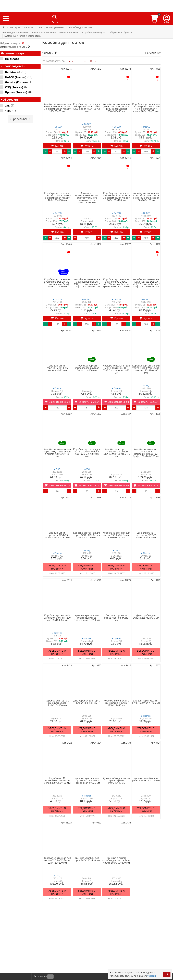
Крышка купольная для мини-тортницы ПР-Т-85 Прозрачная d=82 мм (116, 369)
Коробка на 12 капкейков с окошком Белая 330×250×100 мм (57, 780)
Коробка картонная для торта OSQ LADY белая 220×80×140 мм (116, 535)
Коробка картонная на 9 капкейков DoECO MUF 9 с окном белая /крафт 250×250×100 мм (116, 283)
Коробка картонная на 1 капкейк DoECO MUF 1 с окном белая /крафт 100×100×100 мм (57, 197)
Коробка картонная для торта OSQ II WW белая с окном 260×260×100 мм (87, 453)
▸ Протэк (57, 388)
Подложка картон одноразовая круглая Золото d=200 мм (87, 368)
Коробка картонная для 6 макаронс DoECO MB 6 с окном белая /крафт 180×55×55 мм (57, 108)
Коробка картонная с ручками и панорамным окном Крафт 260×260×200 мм (146, 453)
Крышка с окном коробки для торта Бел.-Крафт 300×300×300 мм (116, 860)
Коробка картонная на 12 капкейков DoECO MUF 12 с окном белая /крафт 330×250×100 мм (146, 283)
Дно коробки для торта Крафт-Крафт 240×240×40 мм (116, 780)
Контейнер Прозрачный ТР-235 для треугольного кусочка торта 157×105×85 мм (87, 198)
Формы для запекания (16, 32)
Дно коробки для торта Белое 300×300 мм (87, 702)
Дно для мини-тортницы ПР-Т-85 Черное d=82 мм (57, 368)
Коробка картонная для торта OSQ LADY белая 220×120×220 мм (57, 860)
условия (152, 976)
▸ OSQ (146, 386)
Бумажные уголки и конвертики (23, 36)
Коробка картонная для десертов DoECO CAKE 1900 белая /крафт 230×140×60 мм (116, 108)
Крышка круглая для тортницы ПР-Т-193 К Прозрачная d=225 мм (87, 780)
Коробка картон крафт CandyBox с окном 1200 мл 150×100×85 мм (57, 618)
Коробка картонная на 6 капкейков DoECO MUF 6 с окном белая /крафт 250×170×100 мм (87, 283)
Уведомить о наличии (57, 567)
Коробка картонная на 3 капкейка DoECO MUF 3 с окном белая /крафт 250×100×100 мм (57, 283)
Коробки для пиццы (94, 32)
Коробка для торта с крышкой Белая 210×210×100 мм (57, 703)
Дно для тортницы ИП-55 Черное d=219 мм (116, 618)
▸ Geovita (57, 633)
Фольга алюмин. (69, 32)
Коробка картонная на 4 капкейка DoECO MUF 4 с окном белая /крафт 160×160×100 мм (146, 197)
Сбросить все (20, 119)
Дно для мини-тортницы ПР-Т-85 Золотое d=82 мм (146, 535)
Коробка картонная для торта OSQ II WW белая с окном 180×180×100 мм (146, 369)
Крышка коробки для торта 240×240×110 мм (87, 859)
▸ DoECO (57, 127)
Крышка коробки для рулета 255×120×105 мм (146, 779)
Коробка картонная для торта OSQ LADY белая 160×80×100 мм (87, 535)
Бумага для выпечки (44, 32)
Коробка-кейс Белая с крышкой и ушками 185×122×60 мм (116, 703)
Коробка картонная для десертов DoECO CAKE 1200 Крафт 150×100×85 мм (87, 108)
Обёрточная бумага (120, 32)
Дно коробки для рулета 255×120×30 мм (146, 617)
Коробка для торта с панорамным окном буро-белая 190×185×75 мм (116, 453)
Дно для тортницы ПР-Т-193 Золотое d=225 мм (146, 702)
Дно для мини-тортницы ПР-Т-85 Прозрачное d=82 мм (57, 535)
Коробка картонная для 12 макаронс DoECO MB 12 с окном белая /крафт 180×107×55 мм (146, 108)
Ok (167, 974)
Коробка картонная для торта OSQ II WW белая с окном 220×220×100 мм (57, 453)
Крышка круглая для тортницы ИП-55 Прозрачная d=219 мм (87, 618)
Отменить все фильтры (15, 47)
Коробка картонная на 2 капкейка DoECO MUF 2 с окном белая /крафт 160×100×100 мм (116, 197)
